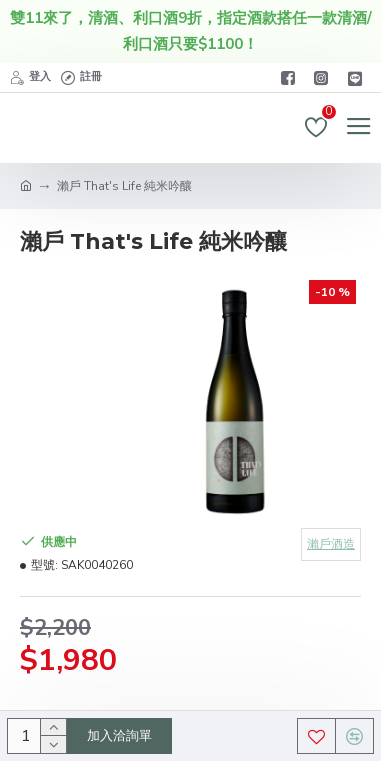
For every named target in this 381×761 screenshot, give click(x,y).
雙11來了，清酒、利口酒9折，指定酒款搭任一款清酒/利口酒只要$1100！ (191, 31)
